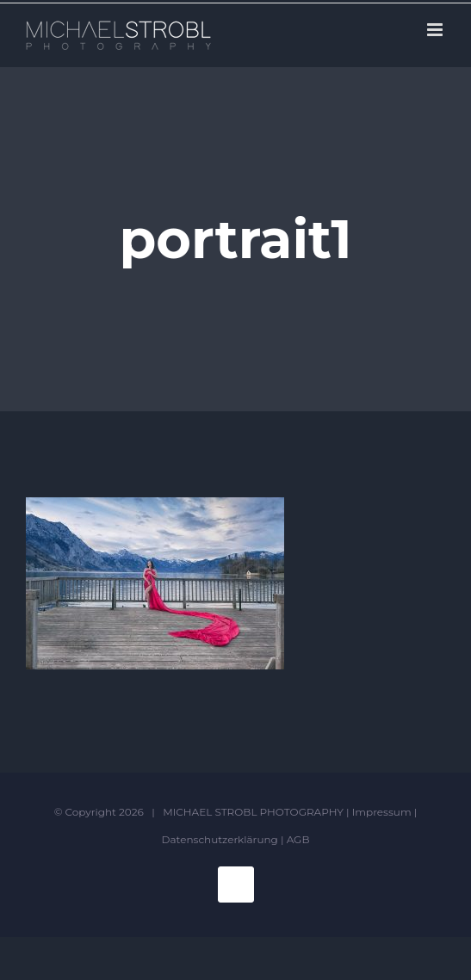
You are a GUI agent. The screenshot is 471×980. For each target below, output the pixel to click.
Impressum (382, 812)
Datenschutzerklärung (220, 839)
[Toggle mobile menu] (436, 30)
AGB (298, 839)
